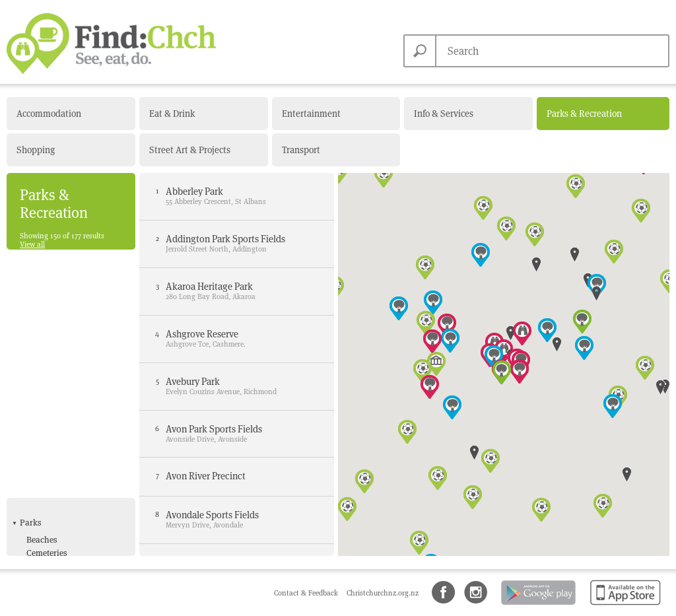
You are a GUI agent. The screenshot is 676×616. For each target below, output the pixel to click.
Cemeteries (47, 309)
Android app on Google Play (537, 606)
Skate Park (47, 513)
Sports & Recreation (57, 421)
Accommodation (49, 114)
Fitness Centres (55, 451)
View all (32, 244)
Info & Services (444, 114)
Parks (31, 278)
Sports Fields (51, 527)
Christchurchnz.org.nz (383, 593)
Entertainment (311, 114)
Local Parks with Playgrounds (58, 368)
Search (420, 51)
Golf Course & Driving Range (68, 470)
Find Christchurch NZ (111, 44)
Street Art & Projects (190, 150)
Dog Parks (46, 336)
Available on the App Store (623, 606)
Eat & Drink (172, 114)
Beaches (42, 295)
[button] (481, 255)
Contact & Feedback (307, 593)
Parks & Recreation (584, 114)
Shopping (36, 150)
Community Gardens (65, 323)
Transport (301, 150)
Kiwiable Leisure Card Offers (68, 494)
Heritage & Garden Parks (73, 350)
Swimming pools (58, 540)
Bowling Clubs (54, 437)
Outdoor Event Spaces (67, 387)
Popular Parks (53, 400)
